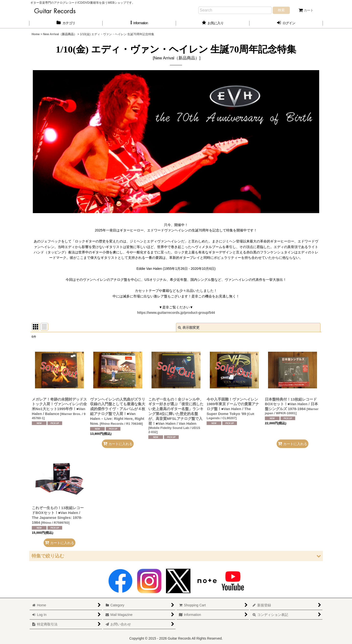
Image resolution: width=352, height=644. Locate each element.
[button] (139, 23)
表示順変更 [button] (189, 327)
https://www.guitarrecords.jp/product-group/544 (176, 313)
